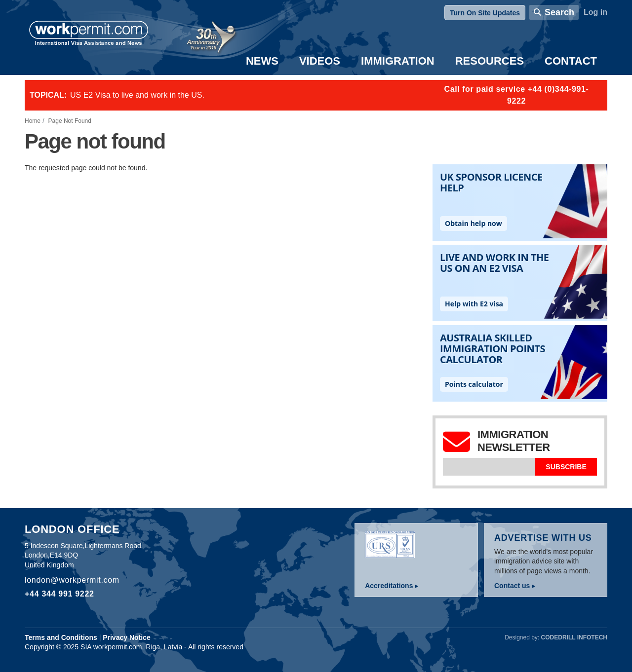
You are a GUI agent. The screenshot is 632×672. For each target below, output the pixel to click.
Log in (595, 12)
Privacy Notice (127, 637)
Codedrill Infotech (574, 637)
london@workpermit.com (72, 580)
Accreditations (389, 586)
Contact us (512, 586)
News (262, 61)
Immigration (398, 61)
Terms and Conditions (61, 637)
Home (33, 121)
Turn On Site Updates (485, 13)
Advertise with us (543, 538)
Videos (320, 61)
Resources (490, 61)
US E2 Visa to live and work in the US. (137, 95)
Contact (571, 61)
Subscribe (566, 467)
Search (559, 12)
